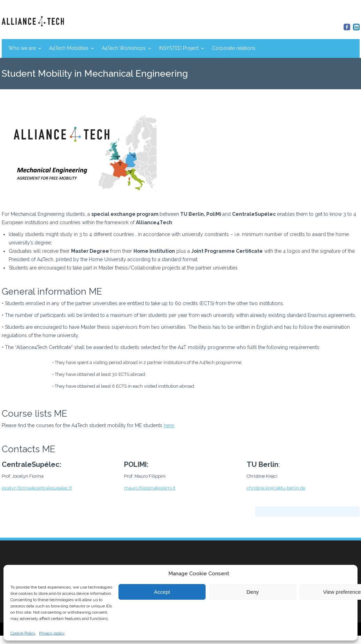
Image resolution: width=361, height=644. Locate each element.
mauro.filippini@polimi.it (150, 488)
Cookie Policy (23, 633)
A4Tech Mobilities (69, 48)
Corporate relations (234, 48)
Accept (162, 592)
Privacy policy (52, 633)
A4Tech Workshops (124, 48)
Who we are (22, 48)
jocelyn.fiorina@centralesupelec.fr (37, 488)
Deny (252, 592)
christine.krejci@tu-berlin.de (276, 488)
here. (169, 425)
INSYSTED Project (179, 48)
